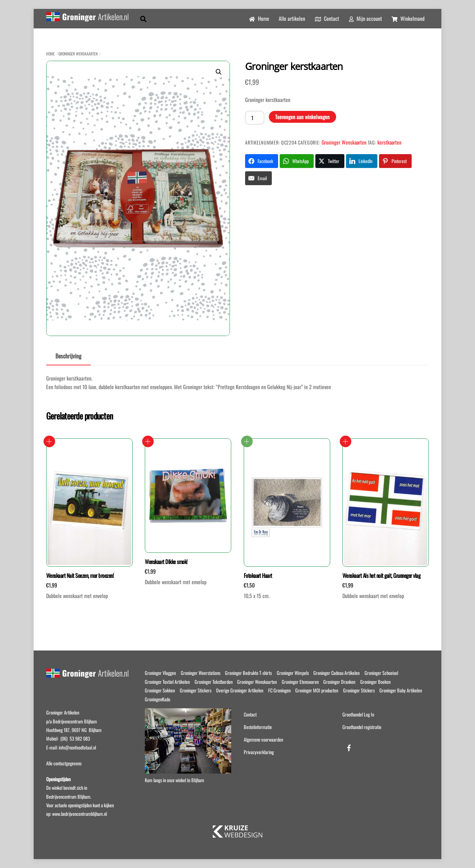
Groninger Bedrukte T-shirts (248, 673)
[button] (219, 72)
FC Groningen (279, 690)
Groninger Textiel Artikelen (167, 682)
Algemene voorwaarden (263, 739)
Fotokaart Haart (258, 576)
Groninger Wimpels (293, 673)
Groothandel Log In (358, 714)
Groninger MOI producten (317, 690)
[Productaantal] (255, 117)
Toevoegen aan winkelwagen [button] (49, 441)
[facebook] (349, 746)
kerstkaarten (389, 142)
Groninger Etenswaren (300, 682)
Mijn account (365, 18)
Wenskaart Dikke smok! (166, 562)
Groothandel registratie (362, 727)
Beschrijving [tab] (68, 356)
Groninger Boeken (375, 682)
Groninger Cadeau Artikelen (336, 673)
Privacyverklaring (259, 752)
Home (259, 18)
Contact (327, 18)
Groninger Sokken (160, 690)
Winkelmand (408, 18)
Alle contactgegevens (64, 763)
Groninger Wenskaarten (78, 54)
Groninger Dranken (339, 682)
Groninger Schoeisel (381, 673)
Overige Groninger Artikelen (240, 690)
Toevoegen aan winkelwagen (302, 117)
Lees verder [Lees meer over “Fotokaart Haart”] (247, 441)
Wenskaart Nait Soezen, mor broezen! (80, 576)
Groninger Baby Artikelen (401, 690)
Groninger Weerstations (201, 673)
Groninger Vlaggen (160, 673)
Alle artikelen (292, 18)
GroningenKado (158, 699)
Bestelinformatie (258, 727)
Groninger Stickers (196, 690)
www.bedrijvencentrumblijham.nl (79, 814)
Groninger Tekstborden (214, 682)
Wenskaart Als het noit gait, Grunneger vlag (381, 576)
